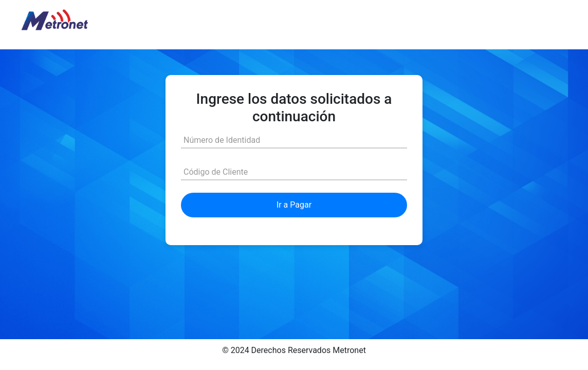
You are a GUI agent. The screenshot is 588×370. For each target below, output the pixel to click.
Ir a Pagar (294, 205)
